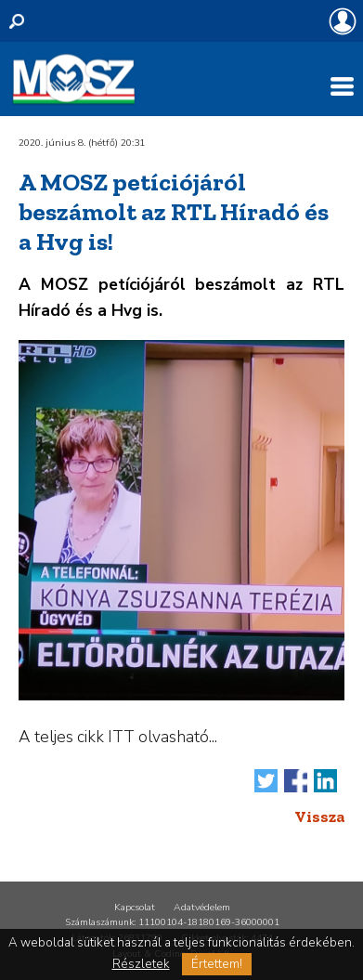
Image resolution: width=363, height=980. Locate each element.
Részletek (141, 964)
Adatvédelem (202, 907)
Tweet (266, 781)
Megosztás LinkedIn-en (325, 781)
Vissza (319, 817)
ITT (121, 737)
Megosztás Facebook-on (296, 781)
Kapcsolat (135, 907)
